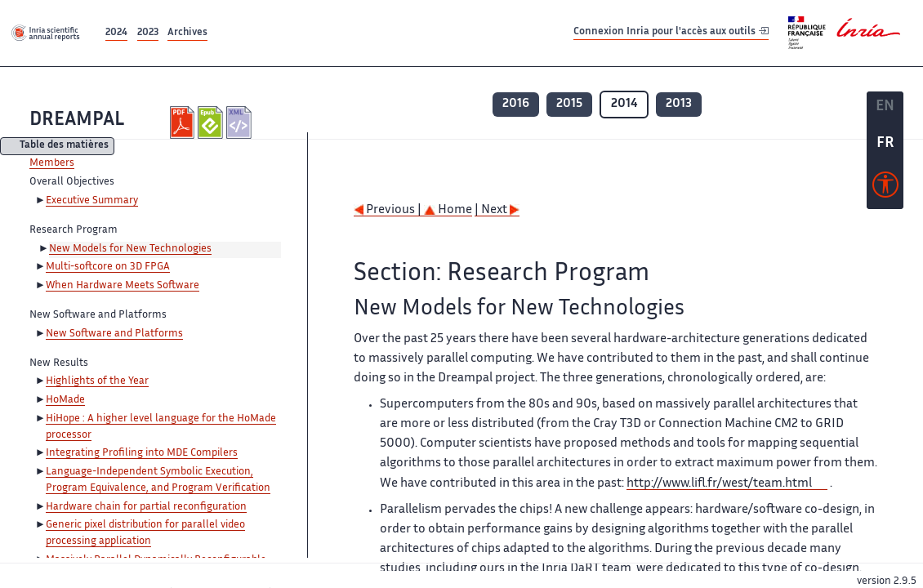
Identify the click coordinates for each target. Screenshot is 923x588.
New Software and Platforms (114, 334)
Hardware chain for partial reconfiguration (146, 507)
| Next (497, 210)
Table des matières (64, 147)
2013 (679, 104)
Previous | (389, 210)
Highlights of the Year (97, 381)
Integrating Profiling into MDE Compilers (142, 453)
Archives (187, 33)
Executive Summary (92, 201)
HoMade (65, 400)
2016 (516, 104)
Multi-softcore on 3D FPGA (108, 267)
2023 (148, 33)
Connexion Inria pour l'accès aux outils (671, 32)
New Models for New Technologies (130, 249)
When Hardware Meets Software (123, 286)
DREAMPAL (77, 120)
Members (52, 163)
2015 (569, 104)
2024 (116, 33)
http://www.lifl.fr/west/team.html (719, 484)
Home (448, 210)
